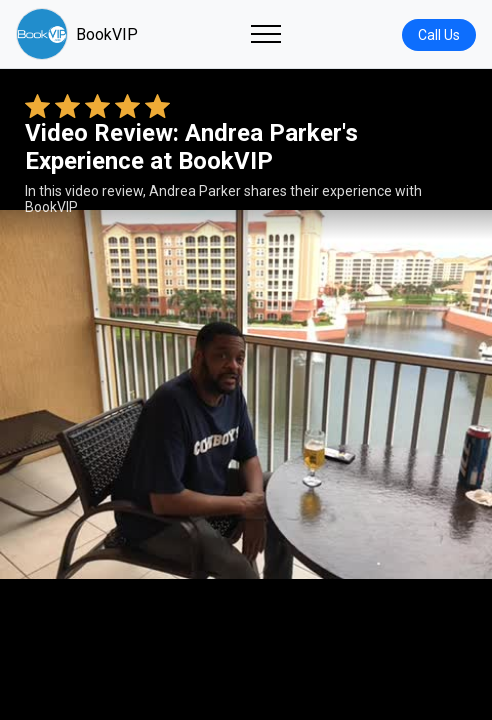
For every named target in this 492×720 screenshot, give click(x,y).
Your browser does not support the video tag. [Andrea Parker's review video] (246, 394)
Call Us (439, 35)
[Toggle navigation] (266, 34)
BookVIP (77, 34)
